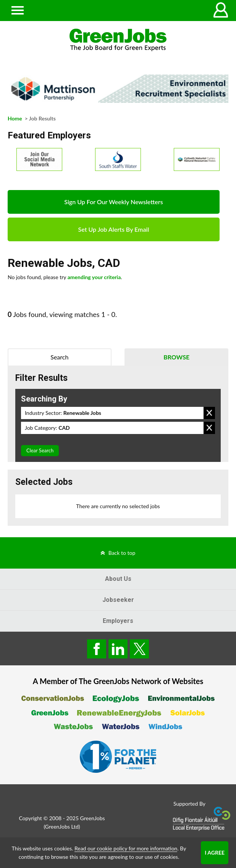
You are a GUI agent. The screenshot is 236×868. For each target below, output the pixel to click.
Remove (209, 413)
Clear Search (40, 450)
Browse (176, 357)
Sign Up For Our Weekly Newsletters (113, 202)
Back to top (122, 553)
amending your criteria (94, 277)
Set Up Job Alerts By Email (114, 229)
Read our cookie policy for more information (126, 848)
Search (59, 357)
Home (15, 118)
